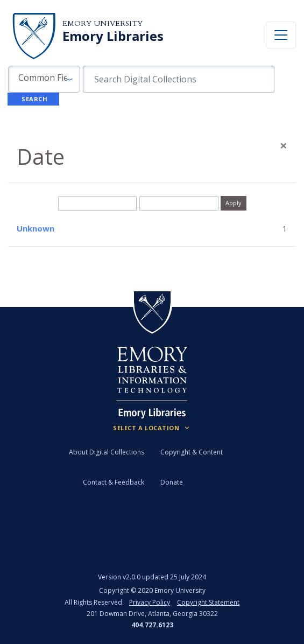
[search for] (179, 79)
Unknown (36, 228)
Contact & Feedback (114, 482)
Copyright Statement (208, 602)
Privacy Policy (150, 602)
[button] (44, 79)
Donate (172, 482)
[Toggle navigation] (281, 35)
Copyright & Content (192, 452)
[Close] (284, 145)
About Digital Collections (107, 452)
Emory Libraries (113, 36)
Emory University (102, 23)
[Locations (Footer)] (152, 428)
